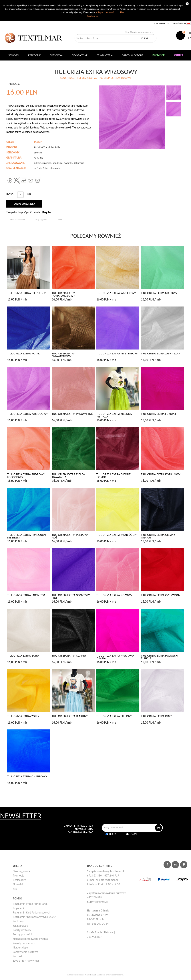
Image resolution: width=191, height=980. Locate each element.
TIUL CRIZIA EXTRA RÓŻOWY (114, 595)
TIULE (71, 78)
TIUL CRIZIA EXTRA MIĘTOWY (159, 293)
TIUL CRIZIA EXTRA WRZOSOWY (27, 414)
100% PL (38, 142)
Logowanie (160, 23)
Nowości (18, 884)
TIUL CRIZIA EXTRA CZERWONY (161, 595)
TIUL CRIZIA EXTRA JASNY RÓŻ (26, 595)
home (63, 78)
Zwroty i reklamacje (24, 943)
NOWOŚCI (14, 55)
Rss (15, 889)
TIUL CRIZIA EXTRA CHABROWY (27, 777)
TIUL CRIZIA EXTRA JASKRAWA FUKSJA (115, 657)
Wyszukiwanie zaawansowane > (139, 32)
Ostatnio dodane (133, 55)
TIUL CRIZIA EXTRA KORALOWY (161, 474)
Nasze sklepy (20, 947)
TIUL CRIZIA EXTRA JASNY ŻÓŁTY (117, 535)
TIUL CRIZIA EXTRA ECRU (23, 656)
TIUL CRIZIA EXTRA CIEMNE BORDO (114, 476)
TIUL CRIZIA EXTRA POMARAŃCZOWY (64, 294)
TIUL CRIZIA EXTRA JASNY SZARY (161, 354)
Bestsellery (19, 880)
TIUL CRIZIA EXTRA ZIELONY (114, 716)
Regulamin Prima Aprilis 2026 (30, 904)
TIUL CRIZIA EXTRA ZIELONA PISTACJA (114, 415)
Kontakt (17, 956)
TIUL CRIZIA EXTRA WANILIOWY (116, 293)
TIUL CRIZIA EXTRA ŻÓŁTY (23, 716)
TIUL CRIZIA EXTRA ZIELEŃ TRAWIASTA (68, 476)
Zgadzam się (93, 16)
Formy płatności (22, 934)
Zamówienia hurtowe (25, 952)
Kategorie (34, 55)
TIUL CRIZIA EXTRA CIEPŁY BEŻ (26, 293)
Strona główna (21, 871)
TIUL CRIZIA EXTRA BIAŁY (156, 716)
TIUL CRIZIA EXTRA (86, 78)
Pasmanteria (105, 55)
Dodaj (113, 834)
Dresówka (56, 55)
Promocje (19, 875)
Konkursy (18, 921)
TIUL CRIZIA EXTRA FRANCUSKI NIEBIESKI (27, 536)
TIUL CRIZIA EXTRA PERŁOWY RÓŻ (70, 536)
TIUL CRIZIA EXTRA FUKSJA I (158, 414)
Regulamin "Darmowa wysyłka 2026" (35, 917)
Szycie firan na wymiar (26, 961)
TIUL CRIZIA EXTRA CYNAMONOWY (64, 355)
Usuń (133, 834)
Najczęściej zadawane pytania (30, 939)
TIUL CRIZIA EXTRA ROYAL (23, 354)
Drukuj (60, 219)
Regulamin (19, 908)
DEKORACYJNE (80, 55)
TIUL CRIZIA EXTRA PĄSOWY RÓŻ (73, 414)
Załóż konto (179, 23)
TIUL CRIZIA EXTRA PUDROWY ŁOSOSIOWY (26, 476)
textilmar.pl (90, 975)
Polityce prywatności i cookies (110, 12)
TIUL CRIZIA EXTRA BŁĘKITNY (70, 716)
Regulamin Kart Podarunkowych (32, 912)
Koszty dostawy (22, 930)
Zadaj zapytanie (41, 219)
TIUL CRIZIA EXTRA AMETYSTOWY (118, 354)
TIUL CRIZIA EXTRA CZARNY (69, 656)
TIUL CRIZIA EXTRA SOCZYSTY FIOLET (71, 597)
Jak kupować (20, 926)
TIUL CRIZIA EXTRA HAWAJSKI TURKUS (160, 657)
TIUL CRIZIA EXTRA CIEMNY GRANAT (158, 536)
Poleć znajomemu (18, 219)
